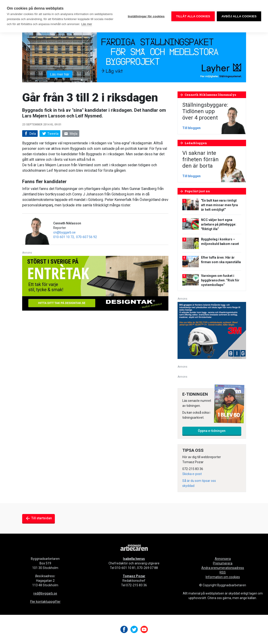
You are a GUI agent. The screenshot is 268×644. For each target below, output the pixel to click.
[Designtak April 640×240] (95, 283)
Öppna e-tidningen (212, 431)
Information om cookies (223, 577)
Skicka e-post (192, 474)
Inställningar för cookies (146, 16)
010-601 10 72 (64, 237)
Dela (30, 134)
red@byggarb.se (45, 593)
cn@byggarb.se (64, 232)
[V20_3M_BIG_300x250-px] (212, 330)
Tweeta (50, 134)
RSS (223, 572)
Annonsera (223, 559)
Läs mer (87, 24)
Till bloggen (191, 128)
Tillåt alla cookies (193, 16)
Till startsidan (38, 518)
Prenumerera (223, 563)
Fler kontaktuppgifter (45, 602)
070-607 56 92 (86, 237)
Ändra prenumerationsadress (223, 568)
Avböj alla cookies (239, 16)
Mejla (71, 134)
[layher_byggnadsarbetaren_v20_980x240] (134, 55)
